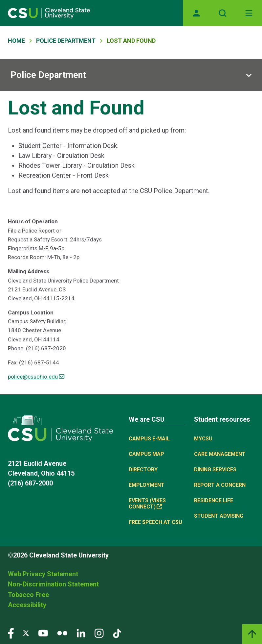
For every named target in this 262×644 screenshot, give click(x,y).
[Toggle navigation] (249, 13)
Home (16, 41)
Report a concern (220, 485)
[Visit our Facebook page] (11, 633)
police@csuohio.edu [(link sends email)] (36, 377)
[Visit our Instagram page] (99, 633)
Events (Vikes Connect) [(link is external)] (147, 504)
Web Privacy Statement (43, 574)
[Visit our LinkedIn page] (81, 633)
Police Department (66, 41)
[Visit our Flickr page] (62, 633)
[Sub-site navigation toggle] (131, 75)
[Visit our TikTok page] (117, 633)
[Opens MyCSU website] (196, 13)
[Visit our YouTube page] (43, 633)
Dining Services (215, 470)
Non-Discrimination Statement (53, 584)
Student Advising (219, 516)
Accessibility (27, 605)
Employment (147, 485)
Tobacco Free (28, 595)
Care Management (220, 454)
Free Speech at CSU (155, 522)
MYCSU (203, 439)
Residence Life (214, 500)
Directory (143, 470)
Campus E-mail (149, 439)
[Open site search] (223, 13)
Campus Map (146, 454)
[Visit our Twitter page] (26, 633)
